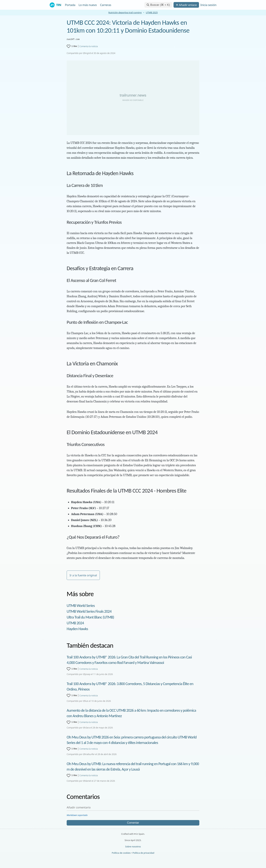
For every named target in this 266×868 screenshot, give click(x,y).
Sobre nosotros (133, 846)
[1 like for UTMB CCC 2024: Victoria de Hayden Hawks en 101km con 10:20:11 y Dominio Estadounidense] (72, 46)
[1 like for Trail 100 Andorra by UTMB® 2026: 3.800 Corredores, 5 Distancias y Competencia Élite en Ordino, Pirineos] (72, 695)
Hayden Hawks (77, 629)
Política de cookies (121, 853)
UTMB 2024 (75, 623)
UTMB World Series (81, 606)
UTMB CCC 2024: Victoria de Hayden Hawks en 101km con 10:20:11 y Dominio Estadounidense (128, 26)
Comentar (133, 823)
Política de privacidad (143, 853)
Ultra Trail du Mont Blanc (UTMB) (90, 617)
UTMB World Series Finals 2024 (89, 611)
